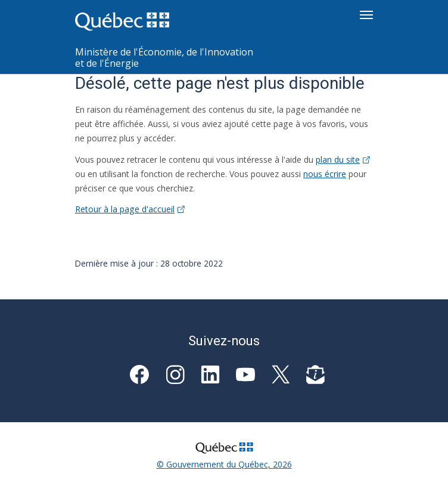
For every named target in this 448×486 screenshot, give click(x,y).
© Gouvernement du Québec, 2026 (224, 464)
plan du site (343, 160)
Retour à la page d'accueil (130, 209)
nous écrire (325, 174)
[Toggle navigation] (366, 15)
